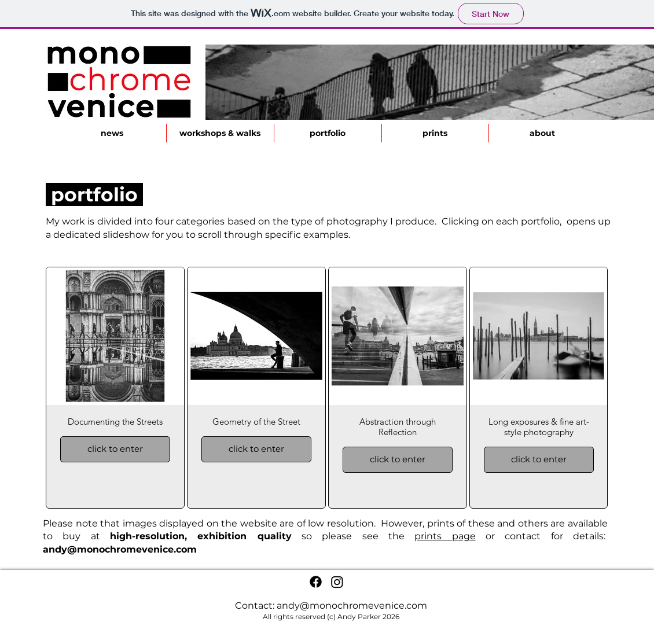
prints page (445, 536)
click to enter (115, 449)
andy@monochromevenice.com (120, 549)
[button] (328, 133)
